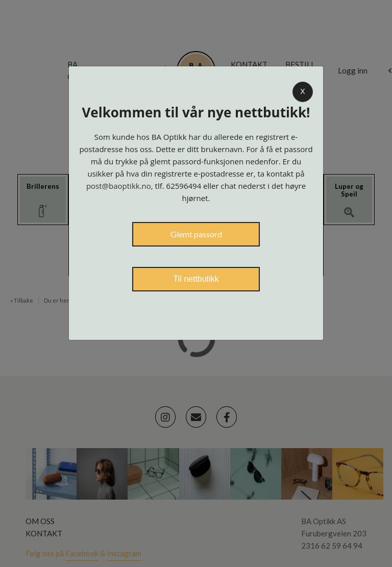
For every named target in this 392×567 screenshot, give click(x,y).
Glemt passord (196, 234)
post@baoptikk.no (119, 186)
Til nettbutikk (196, 279)
